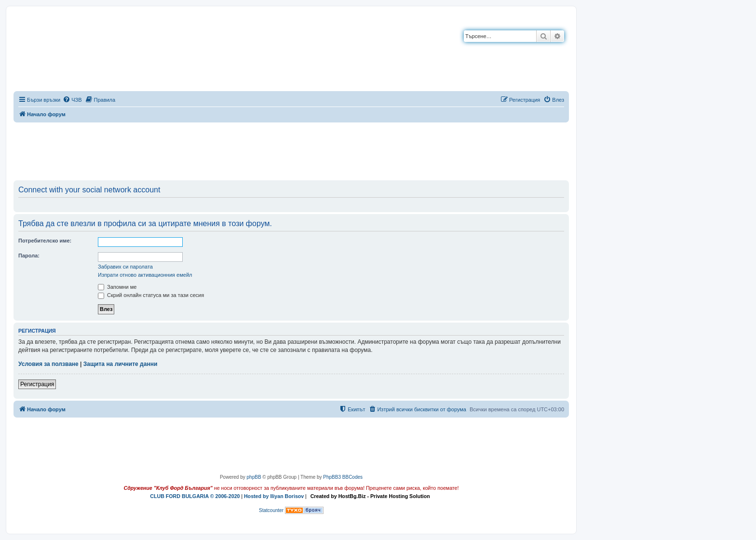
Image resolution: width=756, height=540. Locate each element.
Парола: (29, 256)
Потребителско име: (45, 241)
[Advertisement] (291, 149)
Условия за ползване (48, 364)
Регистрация (37, 384)
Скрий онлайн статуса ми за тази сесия (151, 295)
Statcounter (271, 510)
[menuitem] (72, 100)
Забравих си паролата (125, 267)
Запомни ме (117, 287)
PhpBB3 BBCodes (343, 477)
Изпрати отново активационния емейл (145, 275)
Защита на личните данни (120, 364)
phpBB (254, 477)
